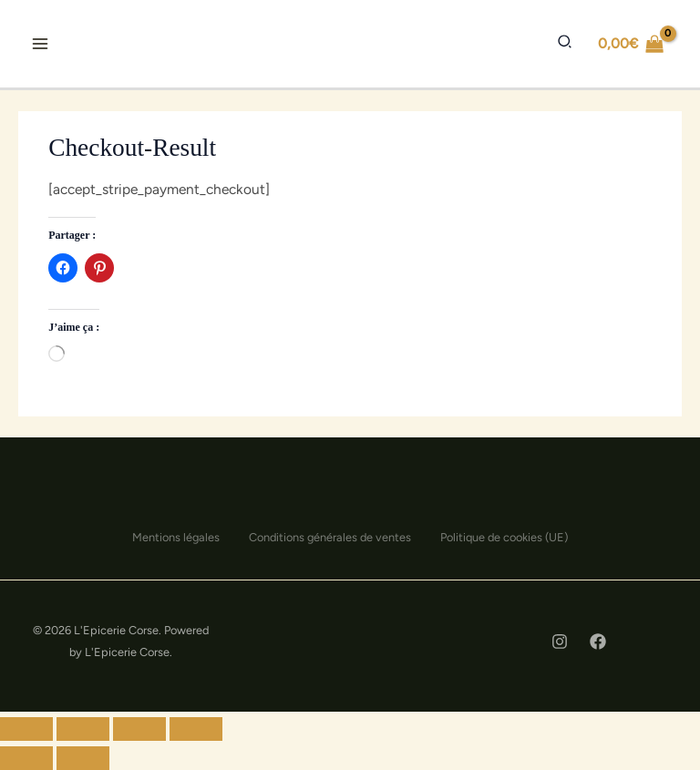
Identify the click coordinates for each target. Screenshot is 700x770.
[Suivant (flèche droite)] (83, 758)
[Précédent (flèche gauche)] (26, 758)
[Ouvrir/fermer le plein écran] (139, 729)
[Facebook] (598, 642)
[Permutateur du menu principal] (40, 43)
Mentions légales (176, 537)
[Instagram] (560, 642)
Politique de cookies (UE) (504, 537)
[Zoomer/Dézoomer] (196, 729)
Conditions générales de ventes (330, 537)
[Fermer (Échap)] (26, 729)
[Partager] (83, 729)
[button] (564, 43)
